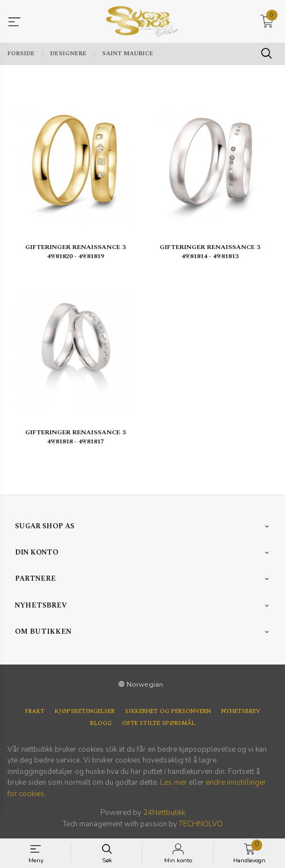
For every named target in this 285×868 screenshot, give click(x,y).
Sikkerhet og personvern (168, 712)
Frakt (35, 712)
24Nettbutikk (164, 813)
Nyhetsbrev (241, 712)
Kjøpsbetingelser (85, 712)
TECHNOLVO (201, 824)
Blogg (101, 724)
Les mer (174, 783)
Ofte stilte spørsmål (158, 724)
